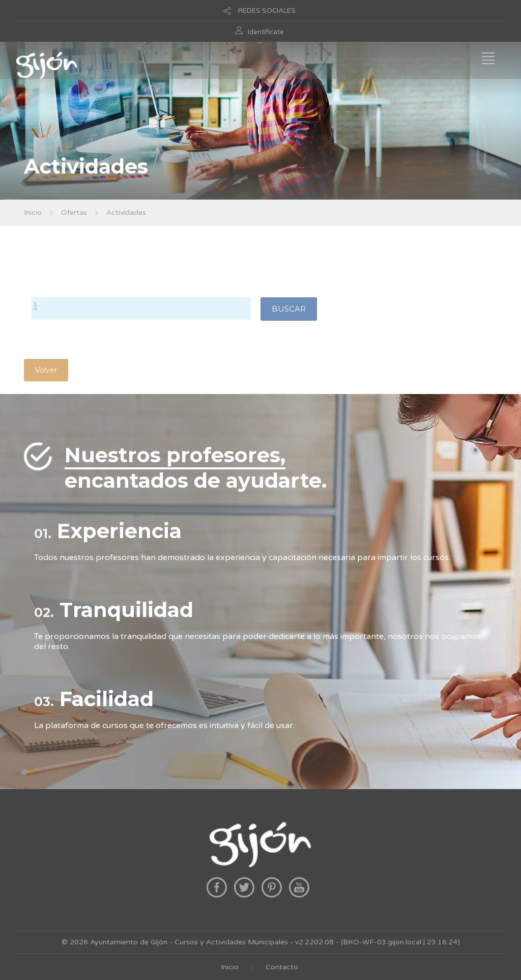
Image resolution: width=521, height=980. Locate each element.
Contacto (282, 967)
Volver (46, 370)
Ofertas (74, 213)
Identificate (266, 32)
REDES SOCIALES (267, 11)
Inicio (33, 213)
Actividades (126, 213)
